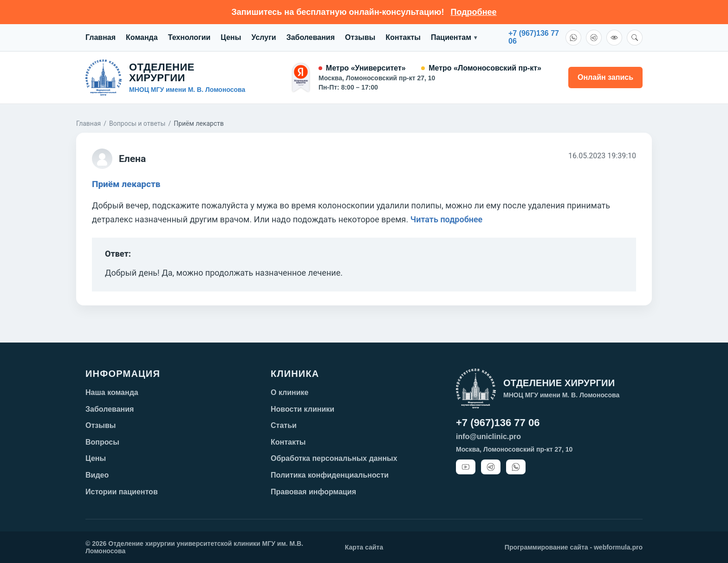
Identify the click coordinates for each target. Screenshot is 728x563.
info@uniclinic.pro (488, 437)
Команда (142, 37)
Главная (101, 37)
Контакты (403, 37)
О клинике (290, 392)
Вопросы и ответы (137, 123)
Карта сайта (364, 547)
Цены (231, 37)
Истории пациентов (122, 492)
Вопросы (102, 442)
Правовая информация (313, 492)
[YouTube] (466, 467)
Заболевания (311, 37)
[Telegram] (594, 38)
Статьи (284, 425)
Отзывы (360, 37)
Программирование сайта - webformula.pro (574, 547)
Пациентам (454, 38)
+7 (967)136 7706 (534, 37)
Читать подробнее (447, 219)
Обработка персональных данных (334, 458)
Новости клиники (302, 409)
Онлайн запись (605, 77)
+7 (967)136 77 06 (498, 423)
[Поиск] (635, 38)
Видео (97, 475)
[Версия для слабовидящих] (614, 38)
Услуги (263, 37)
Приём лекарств (126, 184)
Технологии (189, 37)
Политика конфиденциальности (330, 475)
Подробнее (473, 12)
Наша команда (112, 392)
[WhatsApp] (573, 38)
